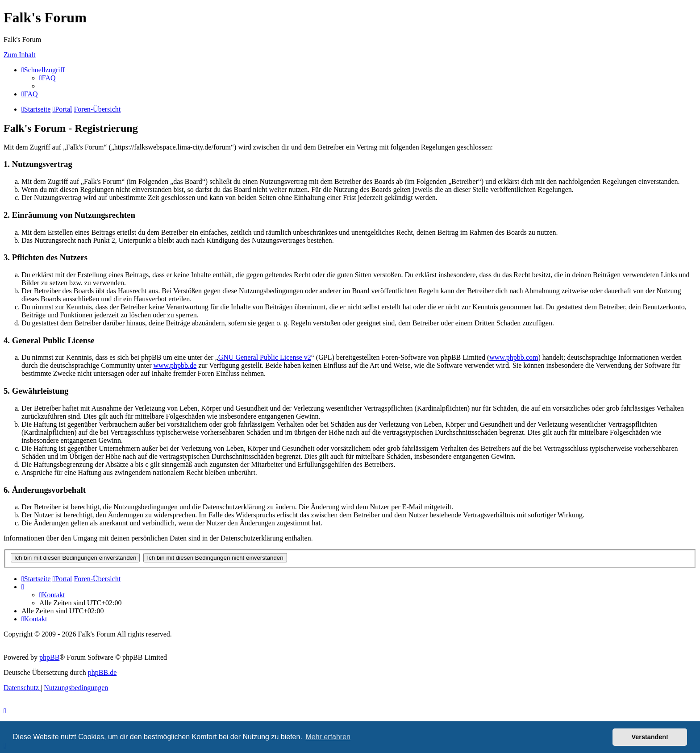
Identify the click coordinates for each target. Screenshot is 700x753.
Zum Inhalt (20, 55)
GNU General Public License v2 (265, 357)
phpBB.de (102, 672)
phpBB (49, 657)
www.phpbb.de (175, 365)
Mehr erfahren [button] (328, 737)
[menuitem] (48, 78)
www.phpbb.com (514, 357)
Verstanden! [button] (650, 737)
